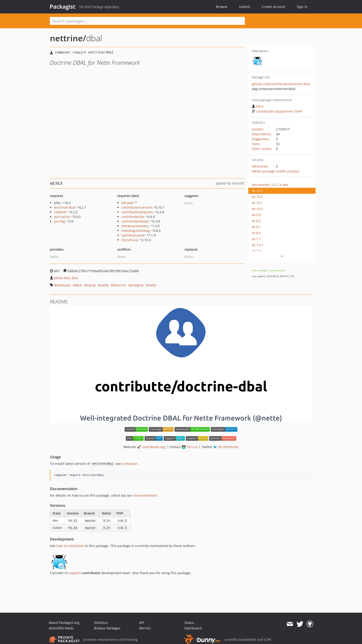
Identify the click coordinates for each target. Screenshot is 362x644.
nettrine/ (68, 38)
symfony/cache (133, 235)
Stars (256, 144)
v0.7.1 (256, 239)
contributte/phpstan (137, 212)
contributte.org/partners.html (277, 111)
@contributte (228, 447)
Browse (222, 7)
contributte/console (137, 207)
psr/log (60, 221)
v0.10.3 (257, 191)
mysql (91, 285)
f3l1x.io (192, 447)
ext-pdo (127, 203)
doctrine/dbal (65, 207)
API (142, 623)
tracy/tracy (130, 240)
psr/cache (62, 217)
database (63, 285)
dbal (78, 285)
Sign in (302, 7)
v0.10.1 (257, 203)
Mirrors (145, 628)
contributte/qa (133, 217)
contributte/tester (135, 221)
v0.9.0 (256, 215)
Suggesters (260, 139)
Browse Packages (107, 628)
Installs (257, 129)
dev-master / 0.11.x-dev (270, 185)
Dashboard (193, 628)
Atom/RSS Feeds (61, 628)
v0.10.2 (257, 197)
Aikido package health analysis (276, 171)
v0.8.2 (256, 221)
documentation (145, 495)
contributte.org (154, 447)
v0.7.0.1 (258, 245)
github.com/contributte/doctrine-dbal (281, 84)
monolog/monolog (135, 231)
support (75, 573)
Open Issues (261, 149)
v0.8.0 (256, 233)
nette (152, 285)
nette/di (60, 212)
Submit (245, 7)
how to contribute (70, 546)
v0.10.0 (257, 209)
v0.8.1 (256, 227)
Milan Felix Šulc (66, 278)
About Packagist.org (64, 623)
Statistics (101, 623)
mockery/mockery (135, 226)
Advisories (260, 166)
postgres (137, 285)
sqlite (104, 285)
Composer (130, 464)
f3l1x (258, 106)
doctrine (120, 285)
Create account (273, 7)
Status (189, 623)
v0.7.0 (256, 251)
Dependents (261, 134)
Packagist (63, 6)
